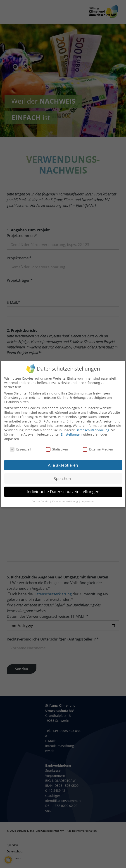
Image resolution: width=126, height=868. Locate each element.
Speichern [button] (63, 475)
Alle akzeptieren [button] (63, 462)
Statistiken (57, 446)
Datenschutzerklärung (92, 427)
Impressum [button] (88, 499)
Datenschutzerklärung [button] (65, 499)
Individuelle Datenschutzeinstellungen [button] (63, 489)
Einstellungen (71, 431)
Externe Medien (98, 446)
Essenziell (21, 446)
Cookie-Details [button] (40, 499)
